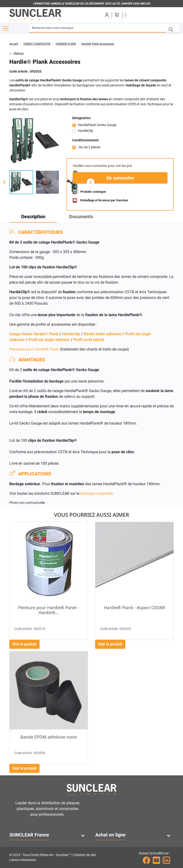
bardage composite (97, 493)
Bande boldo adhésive (103, 334)
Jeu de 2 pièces (89, 147)
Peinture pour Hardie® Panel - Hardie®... (49, 610)
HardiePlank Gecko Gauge (97, 125)
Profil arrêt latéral (89, 340)
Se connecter (120, 178)
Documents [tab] (81, 217)
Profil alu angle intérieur (49, 340)
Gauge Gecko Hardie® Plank (34, 334)
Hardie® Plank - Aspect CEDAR (134, 607)
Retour (17, 53)
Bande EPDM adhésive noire (48, 737)
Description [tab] (33, 217)
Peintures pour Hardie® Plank (34, 349)
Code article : (19, 71)
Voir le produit (24, 644)
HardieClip (86, 131)
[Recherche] (97, 28)
